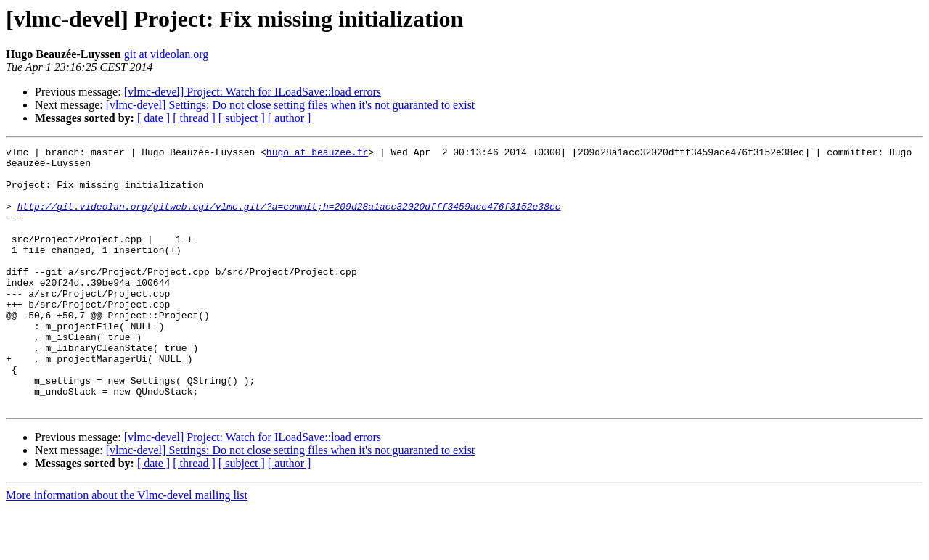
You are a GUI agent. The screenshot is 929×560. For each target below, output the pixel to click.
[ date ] (154, 118)
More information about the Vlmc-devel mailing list (127, 547)
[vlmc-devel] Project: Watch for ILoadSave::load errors (253, 92)
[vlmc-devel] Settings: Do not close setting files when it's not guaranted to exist (291, 105)
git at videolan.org (167, 54)
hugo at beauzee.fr (317, 154)
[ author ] (290, 118)
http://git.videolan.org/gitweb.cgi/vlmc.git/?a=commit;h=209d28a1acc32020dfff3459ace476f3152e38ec (289, 219)
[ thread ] (194, 118)
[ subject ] (242, 118)
